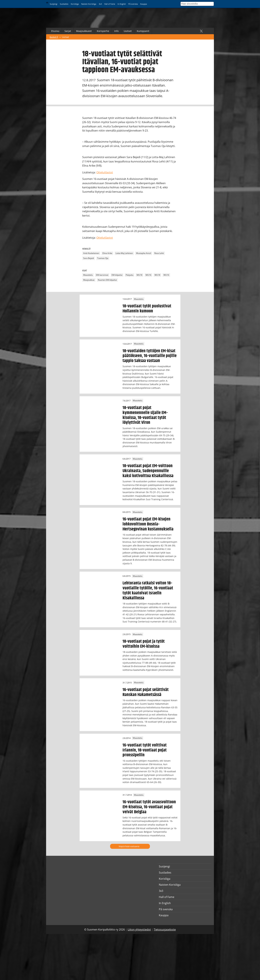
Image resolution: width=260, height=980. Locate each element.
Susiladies (64, 4)
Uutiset (128, 31)
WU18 (157, 275)
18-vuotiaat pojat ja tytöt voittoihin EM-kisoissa (144, 644)
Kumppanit (143, 31)
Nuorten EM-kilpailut (107, 280)
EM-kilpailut (117, 275)
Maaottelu (88, 275)
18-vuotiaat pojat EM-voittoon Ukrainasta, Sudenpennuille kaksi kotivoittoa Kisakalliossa (148, 471)
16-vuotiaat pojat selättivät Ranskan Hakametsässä (146, 692)
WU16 (166, 275)
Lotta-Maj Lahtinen (124, 253)
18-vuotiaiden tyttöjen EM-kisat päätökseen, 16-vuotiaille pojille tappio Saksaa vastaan (150, 356)
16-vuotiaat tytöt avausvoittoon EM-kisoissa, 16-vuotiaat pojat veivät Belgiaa (149, 807)
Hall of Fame (110, 4)
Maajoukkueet (84, 31)
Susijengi (54, 4)
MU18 (139, 275)
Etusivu (55, 31)
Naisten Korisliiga (89, 4)
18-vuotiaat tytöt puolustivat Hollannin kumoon (147, 309)
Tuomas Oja (103, 258)
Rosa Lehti (159, 253)
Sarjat (68, 31)
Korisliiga (75, 4)
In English (122, 4)
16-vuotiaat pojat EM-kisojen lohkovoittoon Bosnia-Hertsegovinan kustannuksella (148, 524)
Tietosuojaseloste (165, 930)
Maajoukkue (89, 280)
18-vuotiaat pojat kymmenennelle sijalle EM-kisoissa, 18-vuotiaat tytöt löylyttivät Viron (145, 415)
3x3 (100, 4)
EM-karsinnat (102, 275)
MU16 (148, 275)
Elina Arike (107, 253)
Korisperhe (103, 31)
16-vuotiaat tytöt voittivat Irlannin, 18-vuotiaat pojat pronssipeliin (145, 750)
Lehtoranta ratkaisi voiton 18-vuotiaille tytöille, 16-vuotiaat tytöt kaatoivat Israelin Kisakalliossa (148, 591)
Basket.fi (54, 37)
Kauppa (144, 4)
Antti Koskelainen (91, 253)
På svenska (133, 4)
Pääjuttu (130, 275)
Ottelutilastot (105, 172)
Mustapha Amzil (144, 253)
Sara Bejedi (89, 258)
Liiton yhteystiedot (139, 930)
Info (116, 31)
